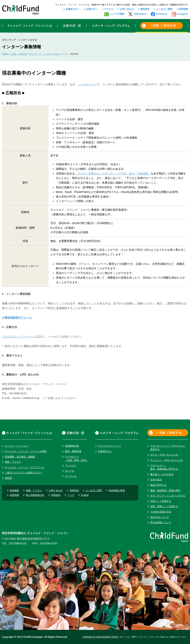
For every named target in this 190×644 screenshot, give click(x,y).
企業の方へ (92, 9)
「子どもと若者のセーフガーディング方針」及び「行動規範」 (113, 174)
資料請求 (145, 9)
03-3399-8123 (18, 543)
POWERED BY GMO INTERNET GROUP (100, 637)
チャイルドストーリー (110, 446)
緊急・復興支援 (73, 451)
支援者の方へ (73, 9)
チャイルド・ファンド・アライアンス (25, 467)
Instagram (183, 14)
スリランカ (71, 476)
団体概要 (14, 490)
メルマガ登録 (117, 14)
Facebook (161, 14)
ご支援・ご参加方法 (19, 54)
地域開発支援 (72, 446)
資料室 (8, 478)
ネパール (70, 471)
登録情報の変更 (117, 490)
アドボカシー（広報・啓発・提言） (77, 458)
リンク (71, 495)
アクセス (109, 9)
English (85, 495)
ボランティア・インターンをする (44, 54)
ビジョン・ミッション (16, 446)
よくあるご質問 (164, 9)
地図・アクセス (13, 462)
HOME (5, 54)
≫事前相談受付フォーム (17, 318)
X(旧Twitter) (140, 14)
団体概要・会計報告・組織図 (20, 457)
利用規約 (56, 495)
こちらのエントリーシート (18, 337)
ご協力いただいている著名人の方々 (23, 473)
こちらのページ (87, 84)
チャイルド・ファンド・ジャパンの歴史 (26, 451)
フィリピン (71, 465)
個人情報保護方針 (35, 495)
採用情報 (183, 9)
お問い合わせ (127, 9)
